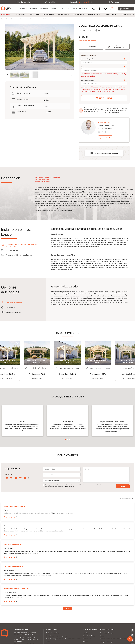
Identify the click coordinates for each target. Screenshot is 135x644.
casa (15, 511)
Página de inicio (5, 19)
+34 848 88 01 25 (106, 129)
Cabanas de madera (94, 15)
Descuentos (7, 15)
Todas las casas (20, 15)
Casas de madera (63, 15)
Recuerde (92, 47)
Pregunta (107, 138)
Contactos (54, 9)
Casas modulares (49, 15)
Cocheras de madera (27, 19)
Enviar (123, 491)
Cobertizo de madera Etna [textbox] (52, 485)
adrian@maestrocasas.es (109, 132)
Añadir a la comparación (119, 47)
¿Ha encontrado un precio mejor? (88, 41)
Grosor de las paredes (104, 59)
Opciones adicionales (104, 80)
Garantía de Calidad (89, 640)
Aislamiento (103, 640)
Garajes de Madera (111, 15)
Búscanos (126, 9)
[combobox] (62, 485)
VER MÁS (67, 613)
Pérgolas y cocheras (127, 15)
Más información (37, 379)
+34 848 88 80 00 (71, 9)
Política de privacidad (68, 491)
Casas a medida (33, 9)
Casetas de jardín (79, 15)
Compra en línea (34, 15)
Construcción (104, 67)
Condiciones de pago (106, 637)
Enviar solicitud (105, 98)
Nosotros (22, 9)
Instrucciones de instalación (106, 153)
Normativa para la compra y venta (56, 640)
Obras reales (44, 9)
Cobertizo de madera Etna (41, 19)
